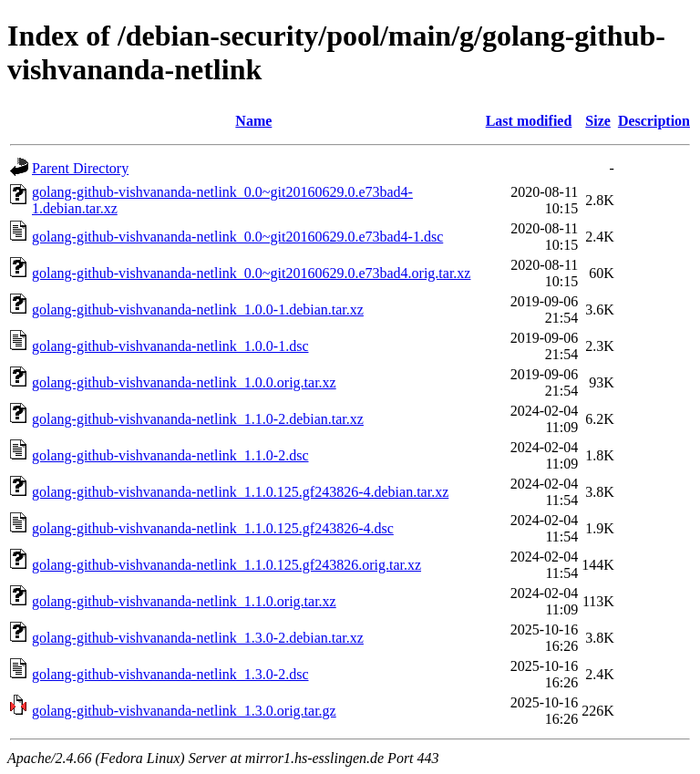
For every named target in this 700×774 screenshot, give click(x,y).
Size (598, 121)
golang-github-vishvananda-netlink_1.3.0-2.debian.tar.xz (198, 638)
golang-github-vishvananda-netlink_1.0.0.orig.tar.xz (184, 382)
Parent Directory (80, 168)
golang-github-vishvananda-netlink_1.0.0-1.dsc (170, 346)
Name (253, 121)
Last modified (529, 121)
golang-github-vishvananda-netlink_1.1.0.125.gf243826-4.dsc (213, 528)
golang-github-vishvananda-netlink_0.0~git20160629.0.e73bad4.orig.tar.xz (251, 273)
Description (654, 121)
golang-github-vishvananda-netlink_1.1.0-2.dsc (170, 455)
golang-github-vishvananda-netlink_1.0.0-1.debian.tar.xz (198, 310)
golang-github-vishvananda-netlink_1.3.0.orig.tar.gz (184, 711)
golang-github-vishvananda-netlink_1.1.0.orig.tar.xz (184, 601)
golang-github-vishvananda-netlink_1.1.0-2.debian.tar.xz (198, 419)
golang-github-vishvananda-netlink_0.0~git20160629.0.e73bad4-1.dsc (237, 237)
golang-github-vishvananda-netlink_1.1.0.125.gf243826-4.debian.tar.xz (240, 492)
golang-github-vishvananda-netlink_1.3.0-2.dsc (170, 674)
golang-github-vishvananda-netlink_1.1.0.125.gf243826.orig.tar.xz (226, 565)
